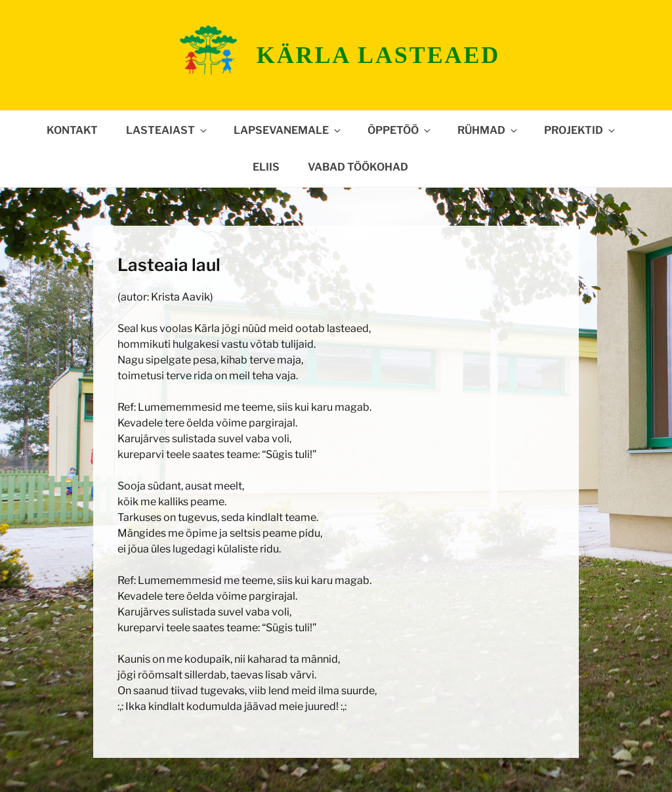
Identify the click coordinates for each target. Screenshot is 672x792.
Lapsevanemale (288, 130)
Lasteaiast (167, 130)
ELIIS (266, 167)
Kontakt (72, 130)
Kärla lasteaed (378, 55)
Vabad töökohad (358, 167)
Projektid (580, 130)
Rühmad (488, 130)
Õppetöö (400, 130)
